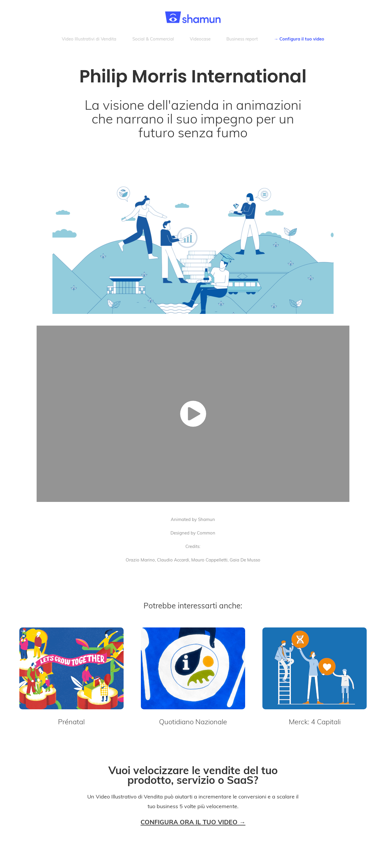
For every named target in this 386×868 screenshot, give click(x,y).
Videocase (200, 39)
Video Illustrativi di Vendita (89, 39)
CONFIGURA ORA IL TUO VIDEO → (193, 822)
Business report (242, 39)
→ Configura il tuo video (299, 39)
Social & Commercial (153, 39)
